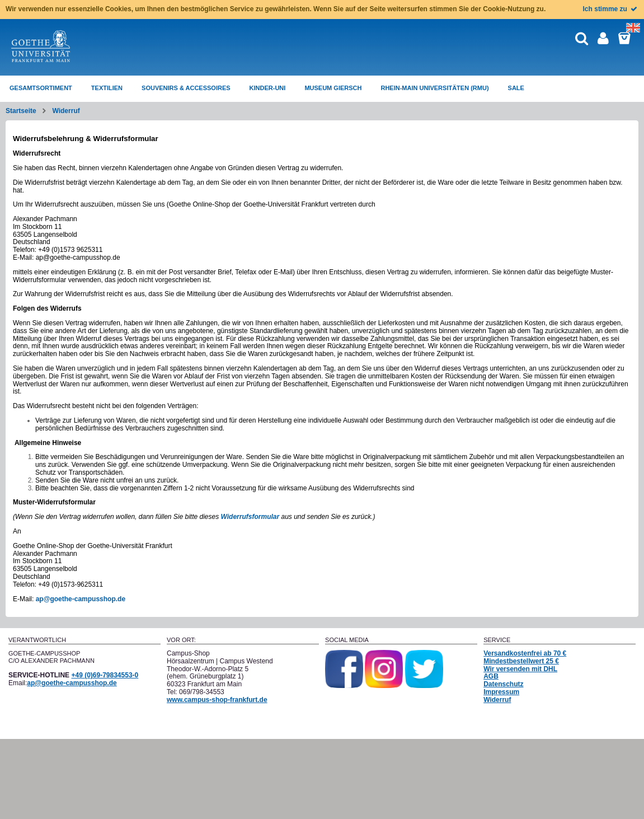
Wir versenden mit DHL (520, 669)
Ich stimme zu (611, 9)
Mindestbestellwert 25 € (521, 661)
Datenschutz (503, 684)
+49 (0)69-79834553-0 (105, 675)
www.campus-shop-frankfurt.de (217, 700)
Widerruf (66, 111)
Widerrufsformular (250, 517)
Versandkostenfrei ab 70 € (525, 653)
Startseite (21, 111)
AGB (491, 676)
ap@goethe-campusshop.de (81, 599)
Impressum (501, 692)
